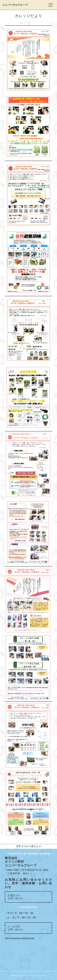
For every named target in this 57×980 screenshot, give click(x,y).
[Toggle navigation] (51, 5)
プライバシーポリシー (29, 846)
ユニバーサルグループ (15, 5)
